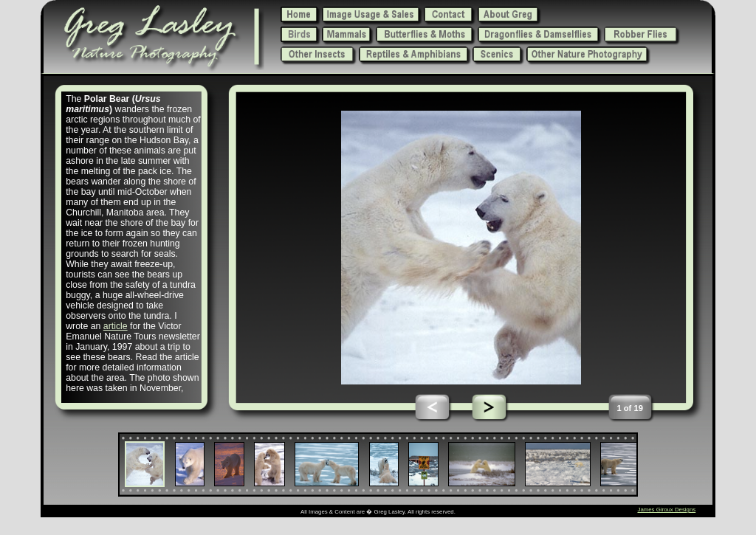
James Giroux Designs (666, 510)
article (116, 326)
